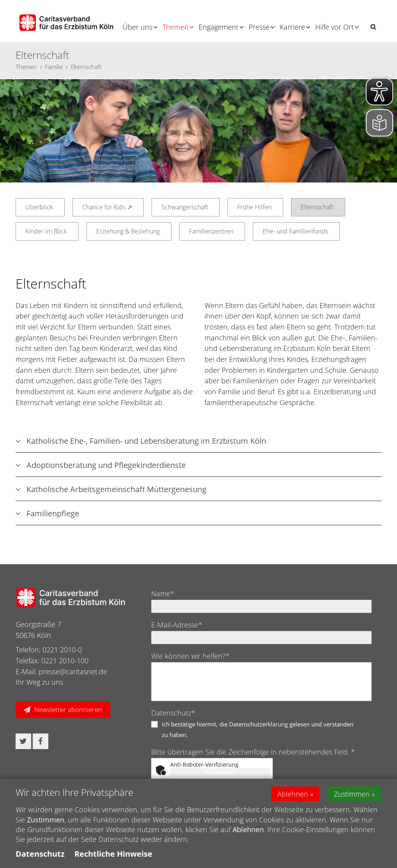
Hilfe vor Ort (334, 27)
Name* (163, 593)
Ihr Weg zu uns (39, 682)
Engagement (219, 27)
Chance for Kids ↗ (107, 207)
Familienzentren (211, 231)
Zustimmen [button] (352, 794)
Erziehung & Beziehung (128, 231)
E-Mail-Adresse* (177, 625)
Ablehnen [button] (293, 794)
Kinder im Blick (46, 231)
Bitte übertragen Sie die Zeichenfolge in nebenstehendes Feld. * (253, 752)
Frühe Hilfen (254, 207)
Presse (259, 27)
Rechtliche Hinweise (113, 854)
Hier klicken (220, 772)
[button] (373, 27)
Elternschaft (86, 67)
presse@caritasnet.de (73, 671)
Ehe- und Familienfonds (295, 231)
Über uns (138, 27)
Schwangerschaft (185, 207)
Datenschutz (40, 854)
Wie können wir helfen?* (190, 656)
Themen (176, 27)
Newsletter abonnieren (68, 709)
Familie (54, 67)
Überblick (39, 207)
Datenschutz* (173, 713)
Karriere (292, 27)
